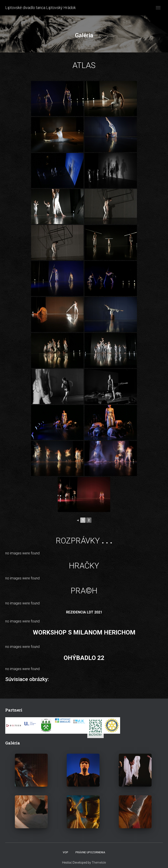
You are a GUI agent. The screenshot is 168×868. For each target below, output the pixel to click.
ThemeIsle (99, 863)
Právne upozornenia (90, 852)
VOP (66, 852)
